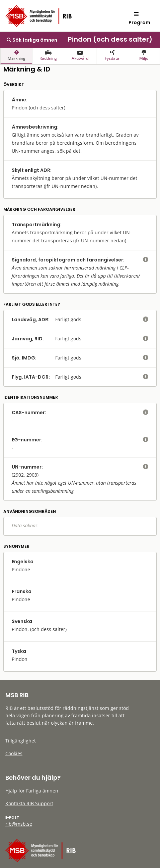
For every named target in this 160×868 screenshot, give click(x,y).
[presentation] (16, 56)
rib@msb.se (19, 824)
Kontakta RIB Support (29, 803)
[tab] (16, 56)
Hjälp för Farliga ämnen (32, 791)
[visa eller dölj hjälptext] (146, 260)
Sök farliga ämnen (32, 40)
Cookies (14, 753)
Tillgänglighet (21, 741)
